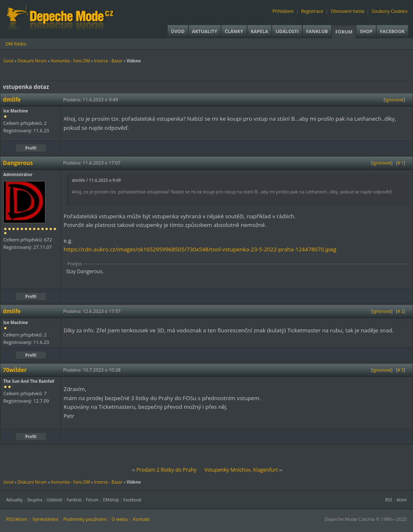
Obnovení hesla (348, 11)
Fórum (344, 32)
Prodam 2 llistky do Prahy (166, 470)
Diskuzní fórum (32, 61)
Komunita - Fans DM (70, 61)
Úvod (178, 31)
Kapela (259, 31)
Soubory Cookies (390, 11)
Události (287, 31)
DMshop (111, 500)
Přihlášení (283, 11)
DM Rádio (16, 44)
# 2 (400, 311)
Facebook (392, 31)
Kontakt (141, 519)
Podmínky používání (85, 519)
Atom (402, 500)
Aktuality (205, 31)
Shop (366, 31)
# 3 (400, 370)
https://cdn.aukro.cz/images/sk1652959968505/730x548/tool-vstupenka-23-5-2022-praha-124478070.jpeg (200, 249)
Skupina (35, 500)
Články (234, 31)
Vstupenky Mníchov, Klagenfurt (241, 470)
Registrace (312, 11)
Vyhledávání (45, 519)
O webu (120, 519)
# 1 (400, 163)
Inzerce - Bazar (108, 61)
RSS (389, 500)
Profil (31, 148)
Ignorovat (394, 100)
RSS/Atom (17, 519)
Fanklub (317, 31)
